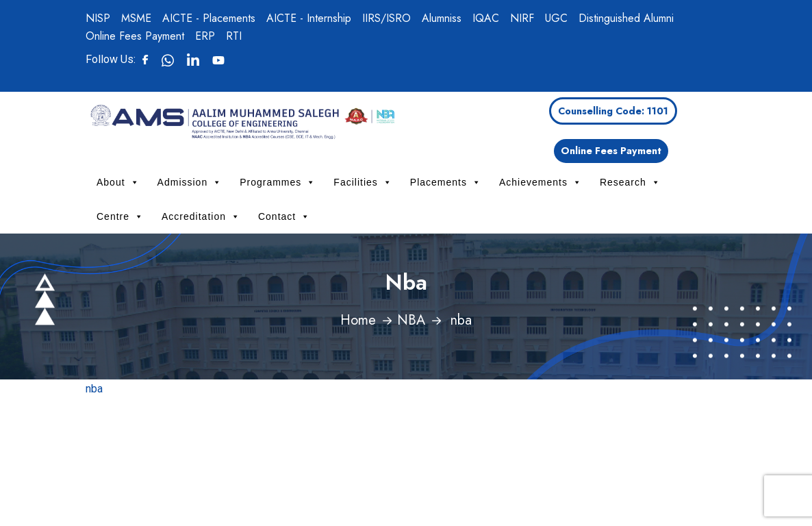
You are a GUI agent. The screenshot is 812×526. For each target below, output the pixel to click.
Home (358, 320)
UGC (556, 18)
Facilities (363, 182)
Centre (120, 216)
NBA (411, 320)
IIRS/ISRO (386, 18)
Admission (190, 182)
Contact (284, 216)
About (118, 182)
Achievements (541, 182)
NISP (98, 18)
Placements (446, 182)
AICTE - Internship (309, 18)
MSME (136, 18)
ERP (205, 36)
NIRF (522, 18)
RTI (234, 36)
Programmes (278, 182)
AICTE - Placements (209, 18)
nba (94, 389)
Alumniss (442, 18)
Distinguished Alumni (626, 18)
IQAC (486, 18)
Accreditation (201, 216)
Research (630, 182)
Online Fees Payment (135, 36)
